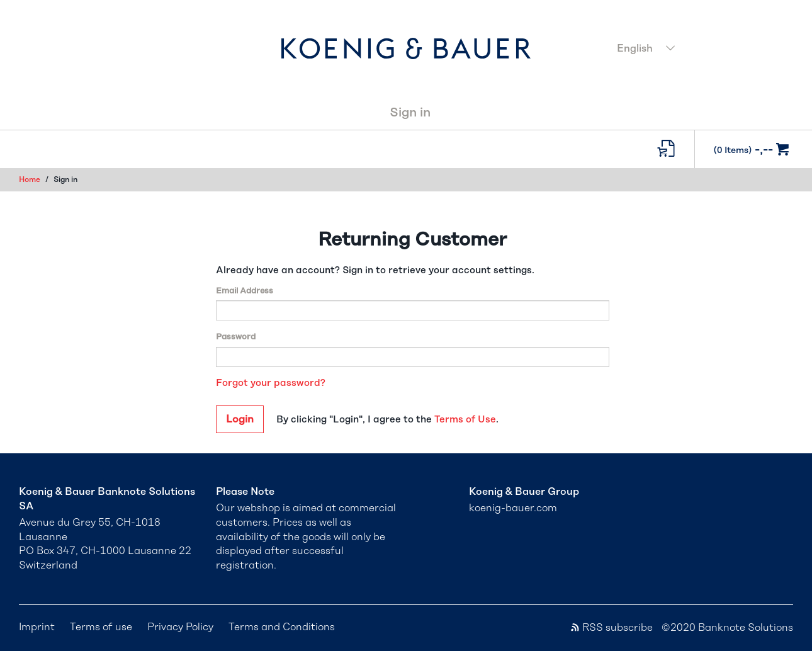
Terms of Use (465, 420)
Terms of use (101, 627)
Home (30, 179)
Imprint (37, 627)
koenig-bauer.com (513, 508)
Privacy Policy (180, 627)
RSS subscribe (611, 628)
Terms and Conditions (282, 627)
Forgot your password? (271, 383)
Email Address (245, 291)
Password (236, 337)
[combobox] (702, 50)
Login (240, 419)
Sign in (410, 113)
